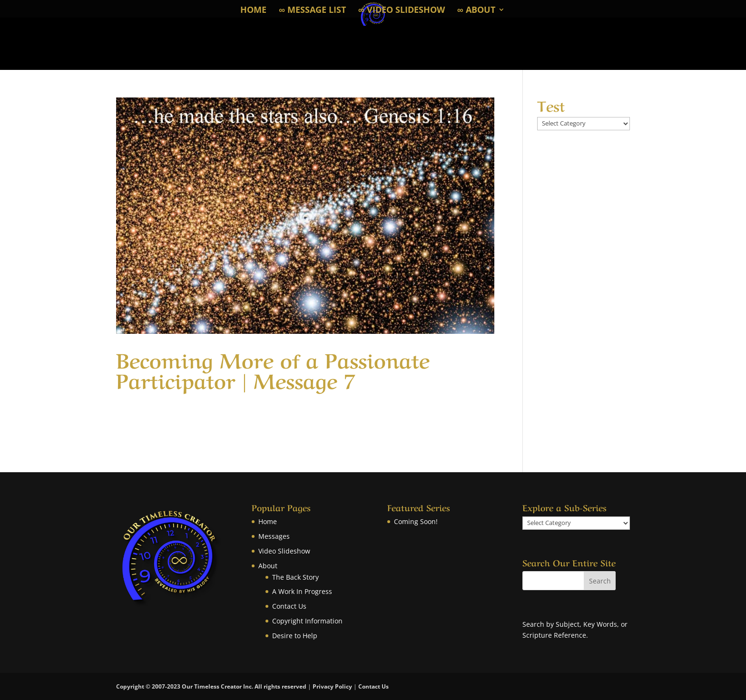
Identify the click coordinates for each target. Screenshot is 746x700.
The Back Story (295, 577)
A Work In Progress (302, 591)
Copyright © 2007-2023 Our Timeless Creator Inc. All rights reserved (212, 686)
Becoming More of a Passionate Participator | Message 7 (273, 369)
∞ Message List (312, 11)
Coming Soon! (416, 521)
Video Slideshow (284, 551)
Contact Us (289, 606)
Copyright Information (307, 621)
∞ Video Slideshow (402, 11)
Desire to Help (295, 636)
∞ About (476, 11)
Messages (274, 536)
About (268, 566)
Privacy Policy (332, 686)
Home (253, 11)
